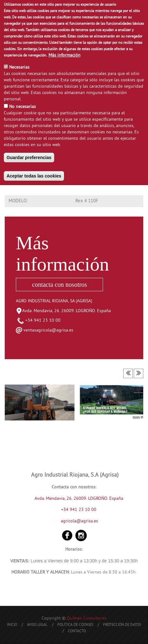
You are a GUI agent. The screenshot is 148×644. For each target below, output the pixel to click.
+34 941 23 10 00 (39, 321)
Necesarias (19, 67)
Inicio (12, 625)
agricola (69, 521)
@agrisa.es (87, 521)
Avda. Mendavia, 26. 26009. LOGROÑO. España (67, 311)
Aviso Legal (37, 625)
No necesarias (23, 107)
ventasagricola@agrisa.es (48, 330)
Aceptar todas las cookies (34, 176)
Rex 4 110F (87, 201)
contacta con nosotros (59, 285)
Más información (64, 55)
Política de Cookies (75, 625)
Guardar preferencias (29, 158)
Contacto (77, 631)
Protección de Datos (122, 625)
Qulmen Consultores (87, 618)
